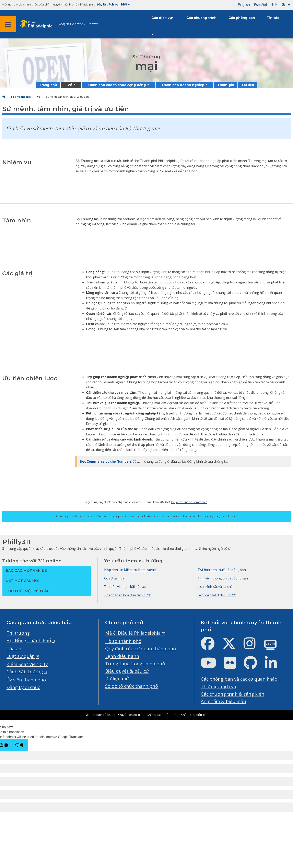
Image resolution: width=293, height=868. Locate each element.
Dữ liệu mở (117, 678)
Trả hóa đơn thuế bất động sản (222, 570)
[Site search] (151, 33)
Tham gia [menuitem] (226, 85)
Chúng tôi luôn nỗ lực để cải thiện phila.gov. (146, 516)
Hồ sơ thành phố (123, 641)
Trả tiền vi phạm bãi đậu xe (125, 587)
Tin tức (273, 18)
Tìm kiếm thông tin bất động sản (223, 578)
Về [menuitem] (70, 85)
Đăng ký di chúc (23, 687)
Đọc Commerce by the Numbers (106, 461)
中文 (274, 5)
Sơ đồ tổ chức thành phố (132, 686)
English (244, 5)
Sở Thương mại (21, 97)
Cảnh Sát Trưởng (25, 672)
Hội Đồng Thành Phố (29, 640)
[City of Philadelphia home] (38, 24)
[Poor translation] (20, 745)
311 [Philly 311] (5, 549)
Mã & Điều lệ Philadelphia (133, 633)
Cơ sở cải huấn (115, 578)
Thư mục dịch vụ (219, 686)
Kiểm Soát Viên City (27, 664)
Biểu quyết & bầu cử (127, 671)
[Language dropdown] (286, 5)
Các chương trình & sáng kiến (233, 694)
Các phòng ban (242, 18)
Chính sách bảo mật (162, 715)
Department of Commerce (189, 502)
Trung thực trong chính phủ (135, 664)
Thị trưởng (18, 633)
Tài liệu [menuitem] (248, 85)
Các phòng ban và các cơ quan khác (239, 679)
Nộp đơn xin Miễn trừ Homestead (130, 570)
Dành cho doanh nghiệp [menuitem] (183, 85)
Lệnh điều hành (122, 656)
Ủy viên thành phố (26, 680)
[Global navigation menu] (8, 24)
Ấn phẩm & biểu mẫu (223, 701)
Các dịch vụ (162, 18)
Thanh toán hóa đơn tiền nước (128, 595)
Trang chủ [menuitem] (48, 85)
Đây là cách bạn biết (113, 4)
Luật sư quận (21, 656)
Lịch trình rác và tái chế (215, 587)
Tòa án (14, 649)
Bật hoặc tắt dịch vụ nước (217, 595)
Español (260, 5)
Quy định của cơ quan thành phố (140, 649)
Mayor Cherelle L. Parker (78, 24)
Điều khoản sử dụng (100, 715)
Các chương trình (201, 18)
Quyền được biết (131, 715)
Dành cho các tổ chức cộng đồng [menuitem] (117, 85)
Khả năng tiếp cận (195, 715)
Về (39, 97)
